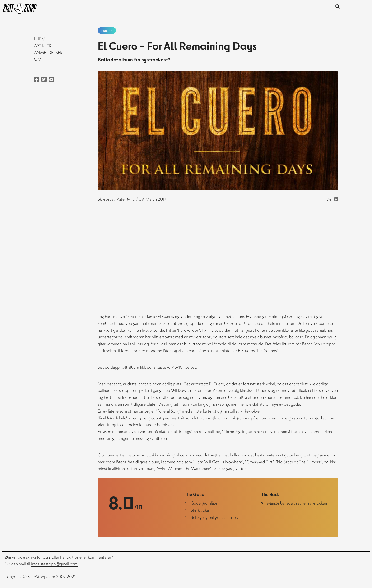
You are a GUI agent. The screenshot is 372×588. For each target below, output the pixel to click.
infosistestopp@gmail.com (54, 564)
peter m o (126, 199)
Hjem (40, 39)
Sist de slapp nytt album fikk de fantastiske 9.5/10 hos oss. (147, 367)
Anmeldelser (48, 53)
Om (38, 59)
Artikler (43, 46)
